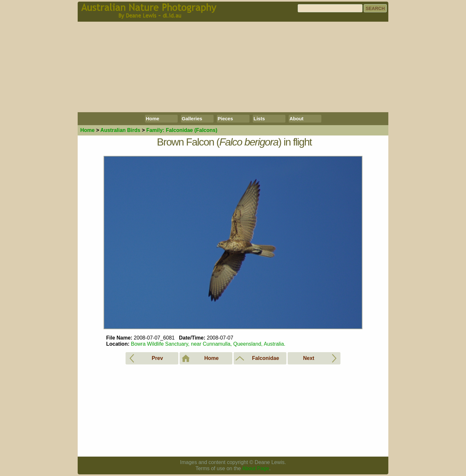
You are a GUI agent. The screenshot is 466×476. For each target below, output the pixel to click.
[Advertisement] (233, 67)
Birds (120, 130)
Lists (259, 119)
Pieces (226, 119)
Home (153, 119)
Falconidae (182, 130)
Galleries (192, 119)
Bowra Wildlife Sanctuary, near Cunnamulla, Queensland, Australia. (208, 344)
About (297, 119)
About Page (256, 468)
